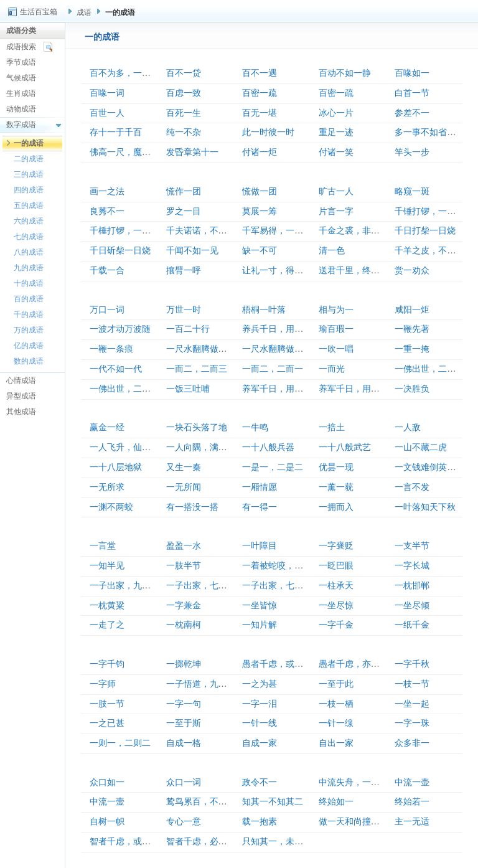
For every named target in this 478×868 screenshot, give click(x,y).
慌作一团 (184, 191)
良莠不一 (107, 211)
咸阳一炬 (412, 310)
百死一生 (184, 113)
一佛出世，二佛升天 (434, 369)
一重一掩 (412, 349)
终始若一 (412, 802)
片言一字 (336, 211)
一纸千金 (412, 625)
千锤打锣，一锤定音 (434, 211)
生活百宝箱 (39, 12)
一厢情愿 (260, 487)
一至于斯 (184, 723)
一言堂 (103, 546)
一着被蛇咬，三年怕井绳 (290, 566)
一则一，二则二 (120, 743)
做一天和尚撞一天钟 (358, 822)
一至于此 (336, 684)
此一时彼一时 (268, 132)
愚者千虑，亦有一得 (358, 664)
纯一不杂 (184, 132)
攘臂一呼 (184, 271)
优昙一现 (336, 467)
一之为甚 (260, 684)
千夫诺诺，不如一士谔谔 (214, 231)
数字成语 (21, 125)
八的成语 (29, 252)
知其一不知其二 (273, 802)
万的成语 (29, 330)
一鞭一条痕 (111, 349)
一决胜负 (412, 389)
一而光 (332, 369)
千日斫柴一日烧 (120, 251)
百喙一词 (107, 93)
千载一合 (107, 271)
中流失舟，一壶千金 (358, 782)
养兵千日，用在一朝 (281, 329)
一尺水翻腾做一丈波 (281, 349)
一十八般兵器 (268, 447)
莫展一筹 (260, 211)
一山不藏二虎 (421, 447)
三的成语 (29, 174)
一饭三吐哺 (188, 389)
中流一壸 (107, 802)
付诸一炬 (260, 152)
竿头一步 (412, 152)
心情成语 (21, 380)
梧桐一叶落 (264, 310)
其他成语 (21, 412)
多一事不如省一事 (429, 132)
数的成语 (29, 361)
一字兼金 (184, 606)
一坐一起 (412, 704)
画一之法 (107, 191)
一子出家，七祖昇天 (281, 586)
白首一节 (412, 93)
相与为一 (336, 310)
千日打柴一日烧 (425, 231)
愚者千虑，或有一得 (281, 664)
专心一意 (184, 822)
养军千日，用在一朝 (358, 389)
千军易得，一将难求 (281, 231)
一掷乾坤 (184, 664)
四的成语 (29, 190)
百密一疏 (260, 93)
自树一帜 (107, 822)
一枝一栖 (336, 704)
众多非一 (412, 743)
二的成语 (29, 159)
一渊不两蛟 (111, 507)
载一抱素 (260, 822)
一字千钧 (107, 664)
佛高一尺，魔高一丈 (129, 152)
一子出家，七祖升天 (205, 586)
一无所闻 (184, 487)
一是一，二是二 (273, 467)
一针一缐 (336, 723)
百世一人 (107, 113)
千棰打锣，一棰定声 (129, 231)
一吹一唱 (336, 349)
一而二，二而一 (273, 369)
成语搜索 (21, 47)
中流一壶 (412, 782)
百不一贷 (184, 73)
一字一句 (184, 704)
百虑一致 (184, 93)
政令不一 (260, 782)
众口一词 (184, 782)
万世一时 (184, 310)
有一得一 (260, 507)
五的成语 (29, 205)
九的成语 (29, 268)
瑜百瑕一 (336, 329)
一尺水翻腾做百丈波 (205, 349)
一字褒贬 (336, 546)
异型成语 (21, 396)
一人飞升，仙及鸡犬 (129, 447)
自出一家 (336, 743)
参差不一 (412, 113)
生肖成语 (21, 93)
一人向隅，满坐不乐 (205, 447)
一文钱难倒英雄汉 (429, 467)
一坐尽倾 (412, 606)
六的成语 (29, 221)
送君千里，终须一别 (358, 271)
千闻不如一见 (192, 251)
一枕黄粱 (107, 606)
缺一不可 (260, 251)
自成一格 (184, 743)
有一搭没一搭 (192, 507)
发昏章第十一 (192, 152)
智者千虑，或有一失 (129, 842)
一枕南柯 (184, 625)
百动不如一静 (345, 73)
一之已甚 (107, 723)
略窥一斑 (412, 191)
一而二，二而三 (197, 369)
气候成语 (21, 78)
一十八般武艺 (345, 447)
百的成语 (29, 299)
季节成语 (21, 62)
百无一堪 (260, 113)
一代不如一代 (116, 369)
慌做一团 (260, 191)
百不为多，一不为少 (129, 73)
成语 (84, 12)
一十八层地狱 (116, 467)
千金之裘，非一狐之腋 (362, 231)
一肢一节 (107, 704)
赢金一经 (107, 427)
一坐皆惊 (260, 606)
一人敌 (408, 427)
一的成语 (29, 143)
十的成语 (29, 283)
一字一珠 (412, 723)
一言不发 (412, 487)
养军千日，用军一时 (281, 389)
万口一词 (107, 310)
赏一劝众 (412, 271)
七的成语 (29, 237)
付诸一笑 (336, 152)
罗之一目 (184, 211)
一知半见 (107, 566)
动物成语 (21, 109)
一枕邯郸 (412, 586)
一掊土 (332, 427)
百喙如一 (412, 73)
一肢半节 (184, 566)
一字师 (103, 684)
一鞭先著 (412, 329)
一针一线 (260, 723)
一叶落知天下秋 (425, 507)
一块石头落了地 (197, 427)
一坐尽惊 (336, 606)
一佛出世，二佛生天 (129, 389)
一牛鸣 (255, 427)
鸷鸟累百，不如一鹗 (205, 802)
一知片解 (260, 625)
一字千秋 (412, 664)
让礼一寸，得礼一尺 (281, 271)
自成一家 (260, 743)
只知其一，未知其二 (281, 842)
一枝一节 (412, 684)
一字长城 (412, 566)
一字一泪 (260, 704)
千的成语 (29, 314)
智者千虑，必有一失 (205, 842)
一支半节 (412, 546)
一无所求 (107, 487)
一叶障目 (260, 546)
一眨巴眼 (336, 566)
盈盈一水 (184, 546)
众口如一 (107, 782)
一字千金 (336, 625)
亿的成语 (29, 346)
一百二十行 (188, 329)
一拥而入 (336, 507)
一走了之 (107, 625)
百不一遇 (260, 73)
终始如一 (336, 802)
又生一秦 (184, 467)
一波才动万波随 (120, 329)
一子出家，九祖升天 (129, 586)
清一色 (332, 251)
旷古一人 (336, 191)
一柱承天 (336, 586)
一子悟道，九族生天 (205, 684)
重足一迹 (336, 132)
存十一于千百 (116, 132)
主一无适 (412, 822)
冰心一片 (336, 113)
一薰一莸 (336, 487)
